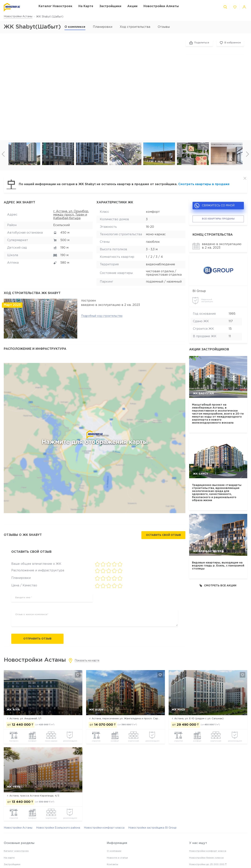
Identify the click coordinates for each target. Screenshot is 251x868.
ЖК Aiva (13, 710)
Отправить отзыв (37, 639)
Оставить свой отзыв (163, 535)
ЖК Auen (96, 710)
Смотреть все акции (218, 586)
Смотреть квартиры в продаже (204, 184)
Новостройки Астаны (18, 17)
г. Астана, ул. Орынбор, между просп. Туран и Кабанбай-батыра (71, 215)
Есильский (61, 225)
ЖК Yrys (13, 787)
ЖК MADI (178, 710)
